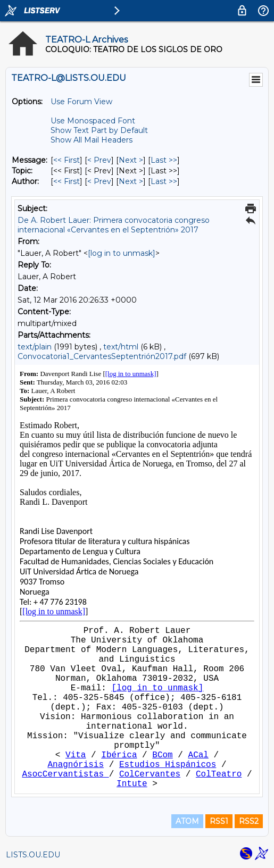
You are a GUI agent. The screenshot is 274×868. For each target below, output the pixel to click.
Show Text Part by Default (99, 130)
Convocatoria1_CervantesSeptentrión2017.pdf (103, 356)
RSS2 (249, 821)
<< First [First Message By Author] (67, 181)
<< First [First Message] (67, 160)
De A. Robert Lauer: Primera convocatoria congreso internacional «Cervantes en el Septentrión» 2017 (114, 225)
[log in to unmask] (122, 253)
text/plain (35, 347)
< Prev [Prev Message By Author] (99, 181)
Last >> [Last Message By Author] (164, 181)
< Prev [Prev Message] (99, 160)
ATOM (187, 821)
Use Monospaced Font (93, 121)
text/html (121, 347)
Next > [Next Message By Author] (131, 181)
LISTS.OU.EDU (33, 855)
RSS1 (219, 821)
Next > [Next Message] (131, 160)
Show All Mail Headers (92, 140)
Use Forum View (81, 102)
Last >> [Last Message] (164, 160)
